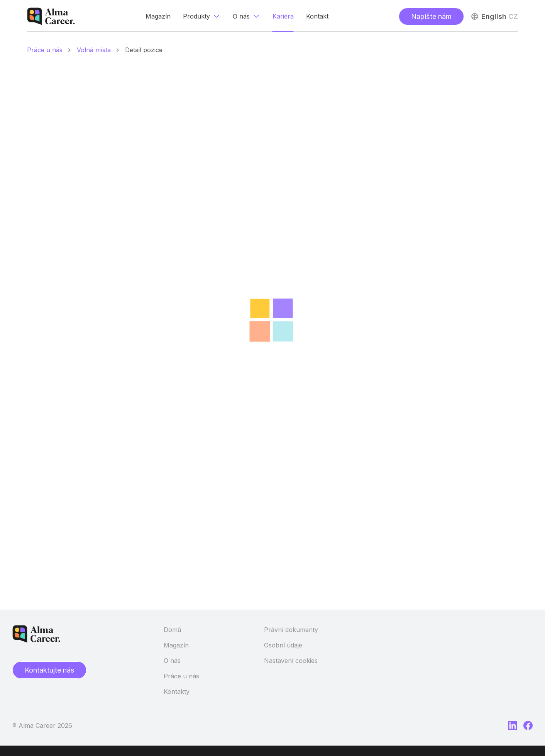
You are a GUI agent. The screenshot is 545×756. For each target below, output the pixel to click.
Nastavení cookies (291, 661)
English (494, 16)
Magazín (176, 645)
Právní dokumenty (291, 630)
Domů (172, 630)
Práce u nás (181, 676)
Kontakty (177, 691)
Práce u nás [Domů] (45, 50)
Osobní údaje (283, 645)
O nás (172, 661)
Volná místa (94, 50)
